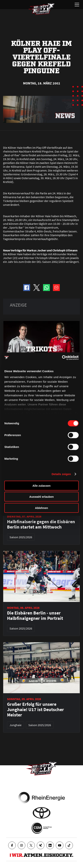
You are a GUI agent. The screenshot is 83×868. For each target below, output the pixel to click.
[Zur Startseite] (41, 9)
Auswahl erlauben (41, 497)
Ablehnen (41, 508)
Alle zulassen (41, 485)
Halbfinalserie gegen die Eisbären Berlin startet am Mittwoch (41, 524)
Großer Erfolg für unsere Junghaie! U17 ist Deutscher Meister (36, 710)
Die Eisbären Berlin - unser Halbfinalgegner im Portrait (35, 616)
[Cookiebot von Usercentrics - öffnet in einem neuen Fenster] (62, 358)
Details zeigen (61, 474)
